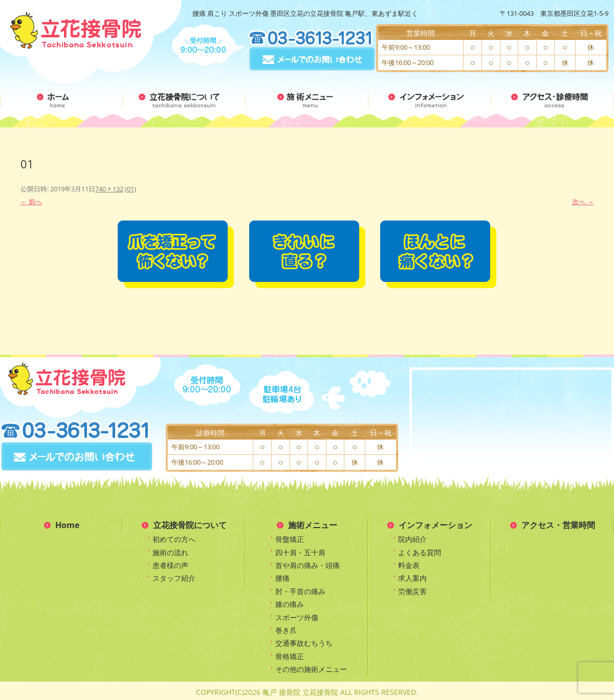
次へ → (583, 202)
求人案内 (412, 578)
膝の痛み (290, 604)
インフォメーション (435, 525)
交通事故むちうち (304, 643)
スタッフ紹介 (174, 578)
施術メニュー (313, 525)
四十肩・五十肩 (300, 552)
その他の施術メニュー (311, 669)
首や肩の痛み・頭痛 (308, 565)
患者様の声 (170, 565)
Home (67, 525)
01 (130, 189)
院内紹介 (412, 539)
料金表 (409, 565)
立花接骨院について (190, 525)
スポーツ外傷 (297, 617)
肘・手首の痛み (300, 591)
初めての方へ (174, 539)
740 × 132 (109, 189)
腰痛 (282, 578)
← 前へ (31, 202)
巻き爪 (286, 630)
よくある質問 (420, 552)
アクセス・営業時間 (558, 525)
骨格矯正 (290, 656)
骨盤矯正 (290, 539)
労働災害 (412, 591)
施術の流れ (170, 552)
